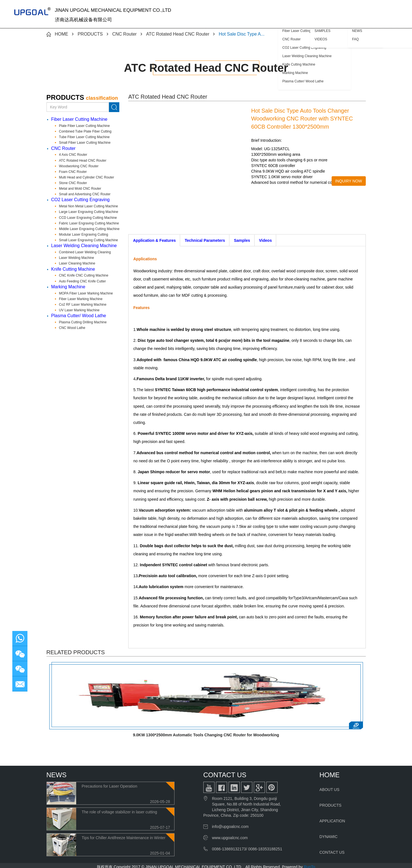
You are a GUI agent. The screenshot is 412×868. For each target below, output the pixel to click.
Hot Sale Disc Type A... (242, 34)
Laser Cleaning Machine (77, 263)
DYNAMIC (329, 837)
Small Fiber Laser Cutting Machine (85, 143)
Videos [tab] (266, 240)
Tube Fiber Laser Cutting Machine (84, 137)
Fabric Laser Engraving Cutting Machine (89, 223)
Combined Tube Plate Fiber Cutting (85, 131)
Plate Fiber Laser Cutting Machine (84, 126)
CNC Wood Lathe (72, 328)
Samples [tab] (242, 240)
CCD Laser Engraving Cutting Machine (88, 218)
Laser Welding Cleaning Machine (84, 246)
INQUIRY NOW (349, 181)
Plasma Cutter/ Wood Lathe (79, 316)
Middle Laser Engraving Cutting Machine (89, 229)
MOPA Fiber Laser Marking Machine (86, 293)
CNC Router (124, 34)
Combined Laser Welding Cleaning (85, 252)
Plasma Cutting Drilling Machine (83, 322)
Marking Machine (68, 287)
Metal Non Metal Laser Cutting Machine (89, 206)
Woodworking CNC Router (79, 166)
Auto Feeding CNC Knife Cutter (82, 281)
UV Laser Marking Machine (79, 310)
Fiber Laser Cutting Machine (79, 119)
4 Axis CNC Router (73, 155)
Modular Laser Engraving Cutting (84, 235)
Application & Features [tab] (154, 240)
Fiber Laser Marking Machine (81, 299)
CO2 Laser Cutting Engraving (81, 200)
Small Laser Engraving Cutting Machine (89, 240)
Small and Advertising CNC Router (85, 194)
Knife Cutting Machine (73, 269)
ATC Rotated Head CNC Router (178, 34)
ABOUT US (330, 790)
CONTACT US (332, 852)
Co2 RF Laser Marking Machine (83, 305)
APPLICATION (332, 821)
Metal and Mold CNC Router (80, 189)
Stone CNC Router (73, 183)
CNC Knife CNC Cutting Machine (84, 275)
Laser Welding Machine (77, 258)
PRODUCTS (90, 34)
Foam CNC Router (73, 172)
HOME (61, 34)
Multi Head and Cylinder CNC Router (87, 177)
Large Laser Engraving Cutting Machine (89, 212)
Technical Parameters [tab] (205, 240)
